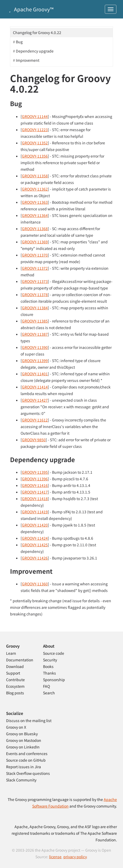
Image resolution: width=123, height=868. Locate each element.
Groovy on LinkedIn (23, 747)
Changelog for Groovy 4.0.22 (37, 32)
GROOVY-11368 (35, 229)
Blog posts (15, 693)
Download (15, 666)
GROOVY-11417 (35, 492)
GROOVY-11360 (35, 584)
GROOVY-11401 (35, 374)
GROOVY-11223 (35, 130)
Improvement (28, 60)
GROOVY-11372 (35, 268)
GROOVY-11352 (35, 143)
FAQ (46, 686)
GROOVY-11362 (35, 189)
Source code (54, 653)
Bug (19, 42)
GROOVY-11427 (35, 400)
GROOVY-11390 (35, 347)
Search (49, 693)
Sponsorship (54, 680)
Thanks (49, 673)
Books (48, 666)
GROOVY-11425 (35, 545)
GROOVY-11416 (35, 485)
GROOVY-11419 (35, 512)
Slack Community (21, 780)
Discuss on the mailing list (29, 720)
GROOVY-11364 (35, 215)
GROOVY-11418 (35, 499)
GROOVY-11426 (35, 558)
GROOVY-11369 (35, 242)
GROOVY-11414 (35, 387)
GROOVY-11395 (35, 472)
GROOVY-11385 (35, 321)
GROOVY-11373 (35, 281)
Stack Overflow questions (28, 773)
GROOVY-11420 (35, 525)
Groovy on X (16, 727)
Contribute (15, 680)
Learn (11, 653)
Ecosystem (15, 686)
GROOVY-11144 (35, 116)
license (55, 857)
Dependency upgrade (35, 51)
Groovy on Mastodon (24, 740)
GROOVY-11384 (35, 308)
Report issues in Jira (23, 767)
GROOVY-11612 (35, 420)
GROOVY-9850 (34, 440)
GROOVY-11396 (35, 479)
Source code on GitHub (26, 760)
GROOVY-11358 (35, 176)
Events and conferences (27, 753)
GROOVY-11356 (35, 156)
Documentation (20, 660)
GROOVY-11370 (35, 255)
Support (13, 673)
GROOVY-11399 (35, 361)
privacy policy (75, 857)
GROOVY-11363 (35, 202)
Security (50, 660)
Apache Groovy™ (30, 9)
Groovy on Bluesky (22, 734)
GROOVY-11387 (35, 334)
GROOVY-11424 (35, 538)
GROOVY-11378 (35, 295)
